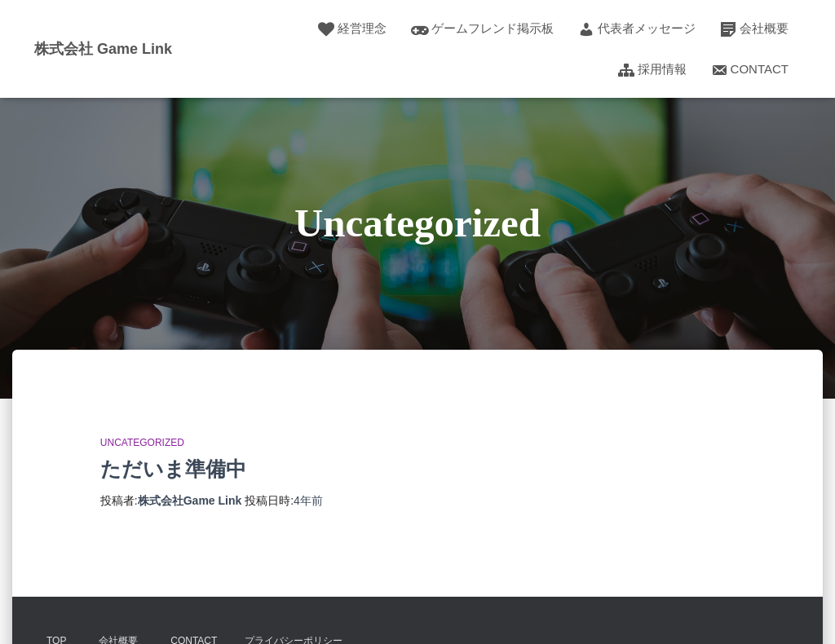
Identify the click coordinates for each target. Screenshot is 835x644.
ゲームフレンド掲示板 (482, 29)
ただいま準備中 (173, 469)
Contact (750, 70)
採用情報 (652, 70)
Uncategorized (142, 443)
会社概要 (754, 29)
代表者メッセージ (637, 29)
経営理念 (352, 29)
